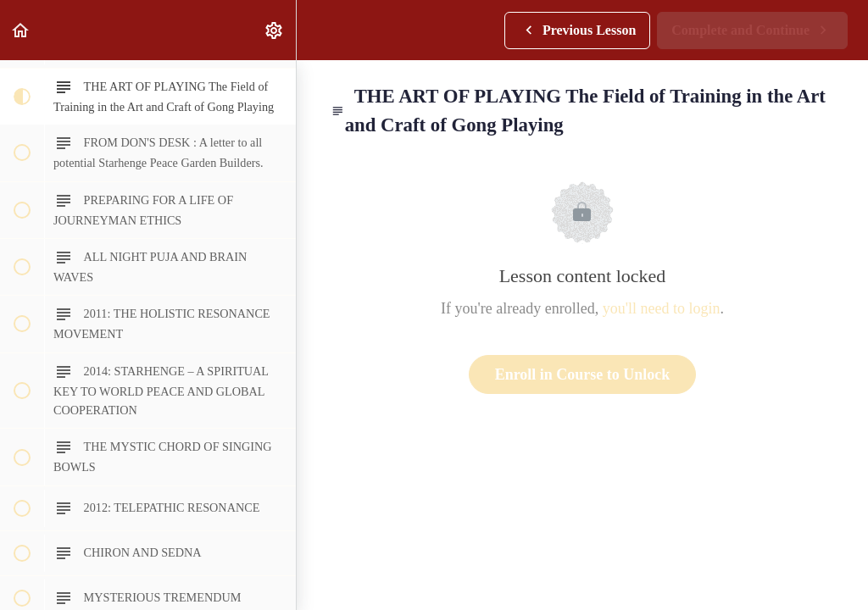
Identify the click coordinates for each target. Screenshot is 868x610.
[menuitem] (275, 30)
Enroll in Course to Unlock (583, 374)
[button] (21, 30)
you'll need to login (662, 308)
